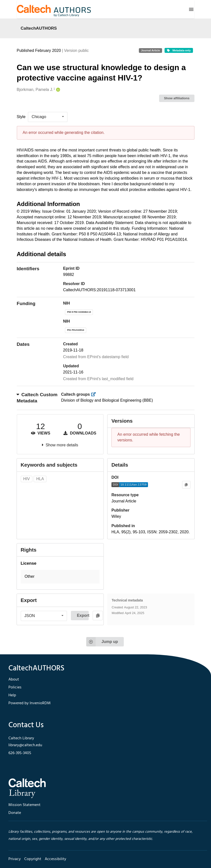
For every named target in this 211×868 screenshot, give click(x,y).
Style (21, 117)
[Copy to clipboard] (186, 485)
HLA (40, 479)
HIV (27, 479)
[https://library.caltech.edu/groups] (95, 394)
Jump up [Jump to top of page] (102, 642)
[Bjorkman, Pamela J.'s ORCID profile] (57, 90)
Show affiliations (177, 98)
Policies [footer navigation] (15, 687)
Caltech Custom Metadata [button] (37, 398)
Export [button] (83, 615)
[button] (60, 577)
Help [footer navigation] (12, 695)
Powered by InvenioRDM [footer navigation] (30, 703)
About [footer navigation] (14, 680)
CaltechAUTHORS (39, 28)
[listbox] (48, 117)
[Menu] (191, 9)
